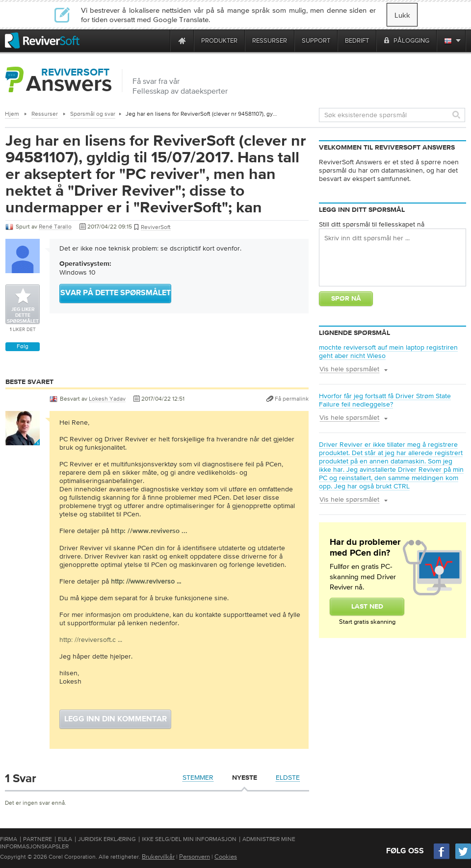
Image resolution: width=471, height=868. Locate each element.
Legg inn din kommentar (116, 719)
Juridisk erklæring (107, 839)
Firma (9, 839)
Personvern (195, 856)
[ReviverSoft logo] (42, 40)
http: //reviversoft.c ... (91, 639)
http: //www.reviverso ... (146, 581)
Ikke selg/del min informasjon (189, 839)
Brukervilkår (158, 856)
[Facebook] (442, 858)
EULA (65, 839)
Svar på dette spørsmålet (116, 293)
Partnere (38, 839)
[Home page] (182, 40)
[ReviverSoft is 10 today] (160, 40)
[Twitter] (463, 858)
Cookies (226, 856)
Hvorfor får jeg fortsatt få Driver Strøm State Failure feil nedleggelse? (385, 400)
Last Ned (367, 607)
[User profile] (23, 440)
